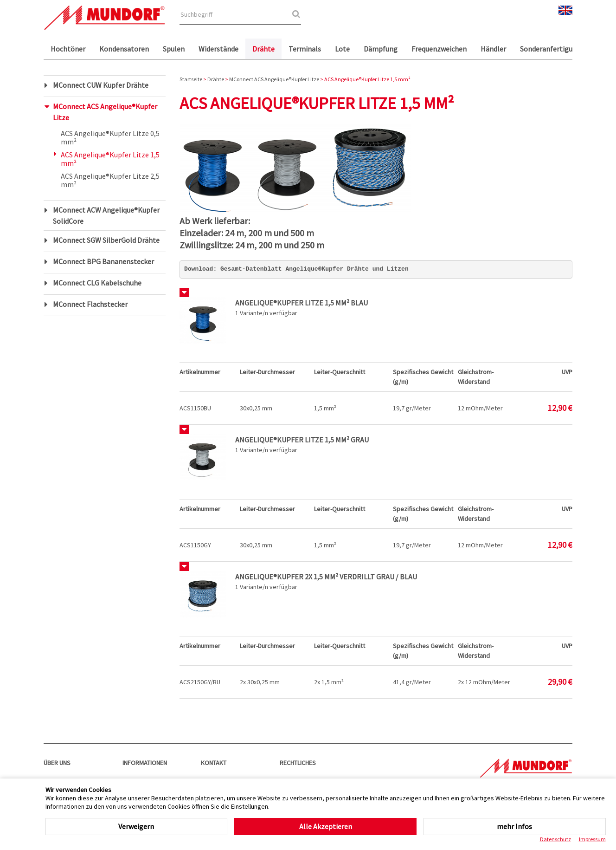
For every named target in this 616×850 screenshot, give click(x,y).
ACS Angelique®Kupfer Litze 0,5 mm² (110, 137)
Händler (493, 49)
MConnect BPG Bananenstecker (103, 261)
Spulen (174, 49)
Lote (342, 49)
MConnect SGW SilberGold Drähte (106, 240)
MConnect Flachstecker (90, 304)
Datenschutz (555, 839)
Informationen (145, 763)
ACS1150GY (195, 545)
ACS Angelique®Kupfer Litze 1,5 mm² (110, 159)
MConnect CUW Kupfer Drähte (101, 85)
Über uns (57, 763)
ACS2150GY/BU (200, 682)
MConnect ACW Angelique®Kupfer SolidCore (106, 215)
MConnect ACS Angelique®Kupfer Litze (105, 112)
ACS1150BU (195, 408)
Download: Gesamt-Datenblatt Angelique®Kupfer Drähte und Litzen (296, 269)
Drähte (263, 49)
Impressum (592, 839)
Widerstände (218, 49)
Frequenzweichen (439, 49)
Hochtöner (68, 49)
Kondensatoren (124, 49)
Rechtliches (298, 763)
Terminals (305, 49)
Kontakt (214, 763)
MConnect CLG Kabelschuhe (97, 283)
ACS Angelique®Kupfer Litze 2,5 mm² (110, 180)
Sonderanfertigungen (554, 49)
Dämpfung (381, 49)
